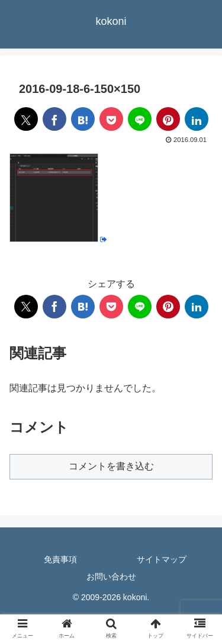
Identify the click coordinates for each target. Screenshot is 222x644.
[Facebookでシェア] (54, 119)
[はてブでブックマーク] (83, 119)
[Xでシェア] (26, 119)
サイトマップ (162, 559)
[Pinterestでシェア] (168, 119)
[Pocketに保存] (111, 119)
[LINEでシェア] (140, 119)
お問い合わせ (111, 577)
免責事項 (60, 559)
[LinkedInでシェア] (197, 119)
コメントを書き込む (111, 466)
